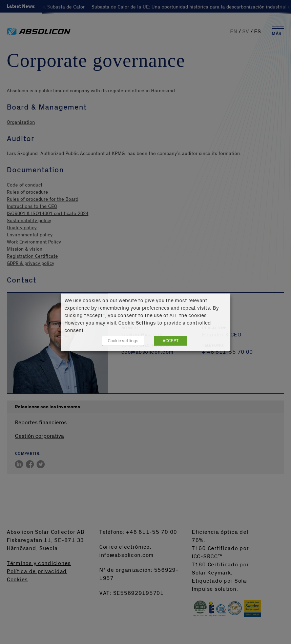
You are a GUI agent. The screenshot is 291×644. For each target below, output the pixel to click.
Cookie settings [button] (123, 340)
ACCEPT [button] (171, 340)
